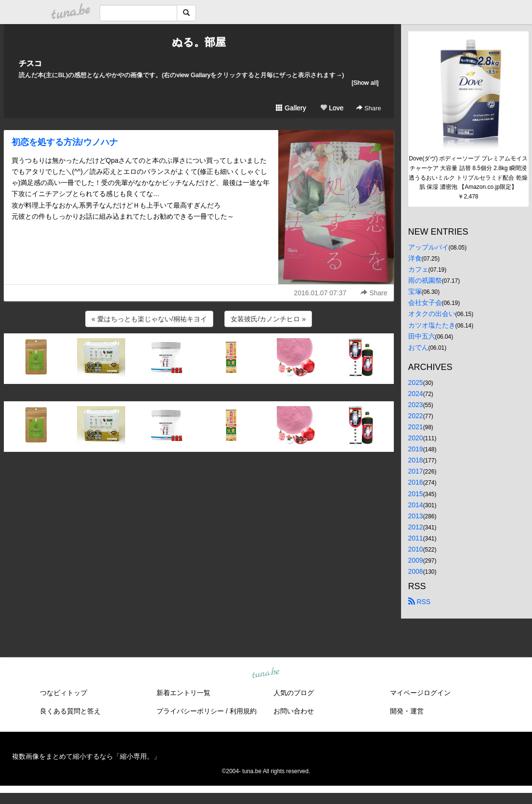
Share (369, 108)
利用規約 (243, 711)
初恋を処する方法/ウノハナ (65, 142)
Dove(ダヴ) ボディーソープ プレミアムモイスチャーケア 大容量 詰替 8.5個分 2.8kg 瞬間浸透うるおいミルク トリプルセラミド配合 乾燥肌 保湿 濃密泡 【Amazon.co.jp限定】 (468, 173)
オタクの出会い (432, 314)
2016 (416, 482)
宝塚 (415, 291)
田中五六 (422, 336)
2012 (416, 527)
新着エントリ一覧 (183, 693)
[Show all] (365, 83)
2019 (416, 449)
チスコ (30, 63)
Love (332, 108)
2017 (416, 471)
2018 (416, 460)
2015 (416, 494)
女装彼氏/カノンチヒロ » (268, 319)
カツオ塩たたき (432, 325)
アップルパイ (428, 247)
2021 (416, 427)
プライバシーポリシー (190, 711)
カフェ (418, 269)
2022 (416, 416)
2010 (416, 549)
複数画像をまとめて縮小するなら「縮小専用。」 (86, 756)
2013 (416, 516)
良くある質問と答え (70, 711)
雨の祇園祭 (425, 280)
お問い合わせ (294, 711)
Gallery (291, 108)
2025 (416, 382)
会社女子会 (425, 303)
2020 (416, 438)
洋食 (415, 258)
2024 (416, 394)
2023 (416, 405)
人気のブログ (294, 693)
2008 (416, 571)
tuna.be (266, 673)
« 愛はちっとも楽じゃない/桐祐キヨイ (149, 319)
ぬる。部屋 (199, 42)
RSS (420, 602)
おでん (418, 347)
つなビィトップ (64, 693)
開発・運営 (407, 711)
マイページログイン (420, 693)
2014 (416, 505)
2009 (416, 560)
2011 (416, 538)
